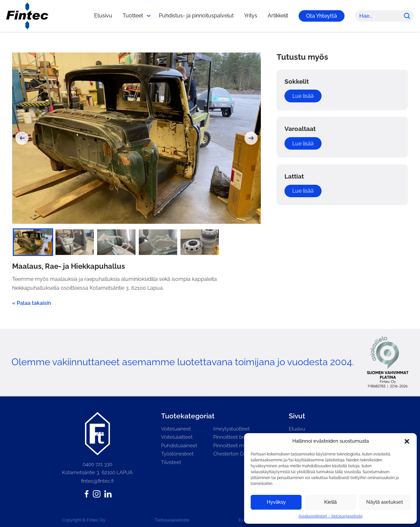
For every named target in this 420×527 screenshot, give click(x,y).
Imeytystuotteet (231, 429)
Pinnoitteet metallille (237, 446)
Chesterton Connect (236, 454)
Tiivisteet (171, 462)
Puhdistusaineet (179, 446)
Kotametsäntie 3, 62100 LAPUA (97, 473)
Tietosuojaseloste (172, 520)
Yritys (251, 16)
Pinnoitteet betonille (236, 437)
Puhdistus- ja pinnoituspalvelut (196, 16)
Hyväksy (276, 502)
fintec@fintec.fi (97, 481)
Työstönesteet (177, 454)
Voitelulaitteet (177, 437)
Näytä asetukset (385, 502)
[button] (407, 441)
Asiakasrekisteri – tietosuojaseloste (331, 516)
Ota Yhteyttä (322, 16)
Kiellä (330, 502)
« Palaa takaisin (32, 303)
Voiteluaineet (176, 429)
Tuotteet (133, 16)
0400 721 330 (97, 464)
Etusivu (103, 16)
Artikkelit (278, 16)
